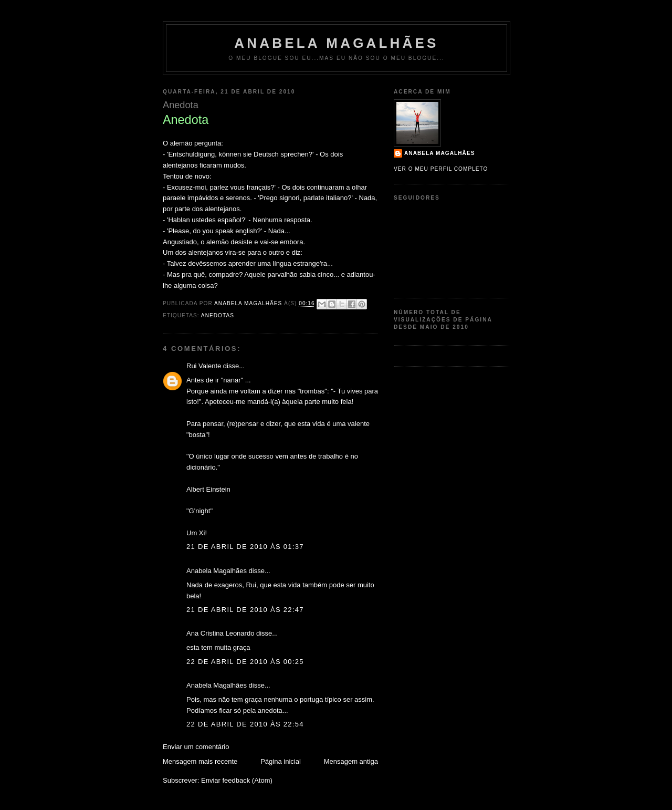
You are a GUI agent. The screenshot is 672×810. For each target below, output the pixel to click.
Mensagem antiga (351, 761)
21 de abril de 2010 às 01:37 (245, 547)
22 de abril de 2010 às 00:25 (245, 662)
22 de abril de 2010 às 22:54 (245, 724)
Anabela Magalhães (336, 43)
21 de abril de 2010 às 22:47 (245, 610)
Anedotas (218, 315)
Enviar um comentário (196, 747)
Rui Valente (204, 366)
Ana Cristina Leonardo (220, 633)
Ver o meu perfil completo (441, 169)
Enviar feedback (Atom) (237, 780)
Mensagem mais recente (200, 761)
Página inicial (281, 761)
